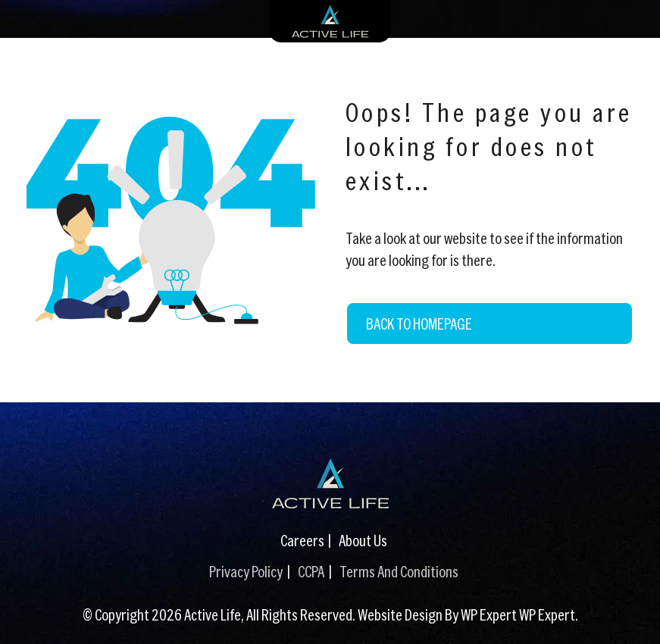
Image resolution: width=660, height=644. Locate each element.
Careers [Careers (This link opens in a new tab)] (302, 540)
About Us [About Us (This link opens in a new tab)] (363, 540)
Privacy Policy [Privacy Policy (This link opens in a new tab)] (246, 571)
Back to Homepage (419, 324)
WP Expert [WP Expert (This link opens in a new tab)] (547, 614)
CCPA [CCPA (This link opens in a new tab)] (311, 571)
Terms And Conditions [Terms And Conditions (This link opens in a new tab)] (399, 571)
